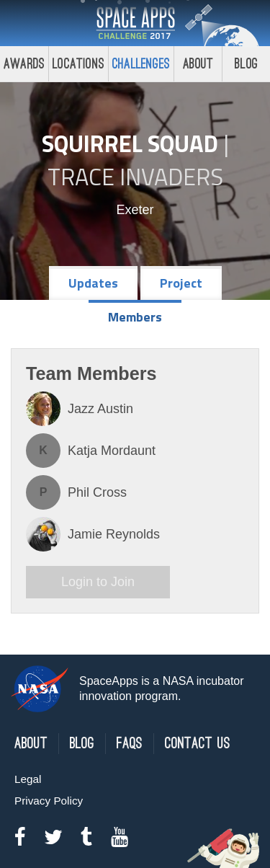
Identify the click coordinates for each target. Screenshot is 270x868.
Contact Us (198, 744)
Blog (82, 744)
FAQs (130, 744)
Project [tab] (181, 283)
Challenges (141, 64)
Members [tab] (135, 317)
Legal (28, 779)
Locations (78, 64)
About (198, 64)
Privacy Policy (49, 801)
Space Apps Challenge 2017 (135, 23)
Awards (24, 64)
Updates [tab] (93, 283)
